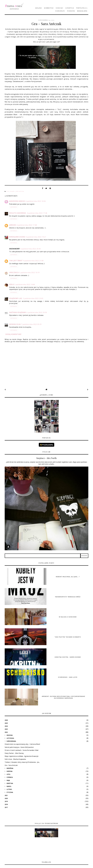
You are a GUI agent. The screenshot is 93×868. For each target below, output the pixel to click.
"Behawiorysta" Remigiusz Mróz (68, 597)
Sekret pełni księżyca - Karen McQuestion (19, 747)
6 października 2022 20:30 (37, 312)
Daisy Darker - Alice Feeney (14, 753)
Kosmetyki (49, 8)
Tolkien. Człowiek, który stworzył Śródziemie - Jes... (22, 762)
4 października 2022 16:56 (36, 201)
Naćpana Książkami (18, 312)
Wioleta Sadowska (18, 213)
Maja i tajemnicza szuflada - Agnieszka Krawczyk (22, 756)
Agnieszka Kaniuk (17, 201)
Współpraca (82, 8)
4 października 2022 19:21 (36, 237)
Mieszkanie (82, 11)
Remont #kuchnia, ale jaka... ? (68, 577)
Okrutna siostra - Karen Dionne (68, 657)
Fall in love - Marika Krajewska (15, 759)
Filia (8, 191)
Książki (39, 8)
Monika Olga (15, 324)
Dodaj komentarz (13, 334)
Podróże (71, 11)
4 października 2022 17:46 (37, 213)
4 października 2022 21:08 (33, 261)
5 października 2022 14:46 (25, 284)
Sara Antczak (20, 191)
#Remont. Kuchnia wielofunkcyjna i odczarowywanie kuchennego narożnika (63, 697)
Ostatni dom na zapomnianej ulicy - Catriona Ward (22, 744)
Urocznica (14, 273)
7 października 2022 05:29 (31, 324)
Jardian (13, 225)
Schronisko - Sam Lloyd (68, 677)
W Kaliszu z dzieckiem (68, 617)
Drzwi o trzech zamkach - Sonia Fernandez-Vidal (21, 750)
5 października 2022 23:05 (33, 298)
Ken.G (12, 284)
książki (13, 191)
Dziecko (59, 8)
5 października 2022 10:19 (29, 273)
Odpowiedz (14, 207)
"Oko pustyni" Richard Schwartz (68, 637)
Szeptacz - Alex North (46, 458)
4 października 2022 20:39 (30, 249)
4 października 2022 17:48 (27, 225)
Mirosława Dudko (17, 237)
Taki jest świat (16, 261)
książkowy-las (16, 298)
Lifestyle (70, 8)
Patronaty (60, 11)
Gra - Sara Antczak (11, 765)
